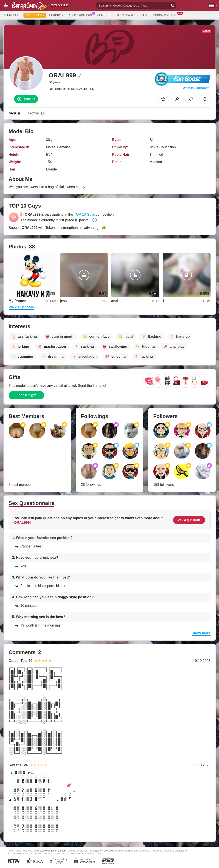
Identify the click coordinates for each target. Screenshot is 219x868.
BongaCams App (166, 15)
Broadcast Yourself (132, 15)
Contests (104, 15)
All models (12, 15)
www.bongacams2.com (53, 851)
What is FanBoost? (197, 88)
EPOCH (85, 851)
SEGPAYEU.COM (104, 851)
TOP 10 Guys (84, 214)
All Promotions (81, 15)
